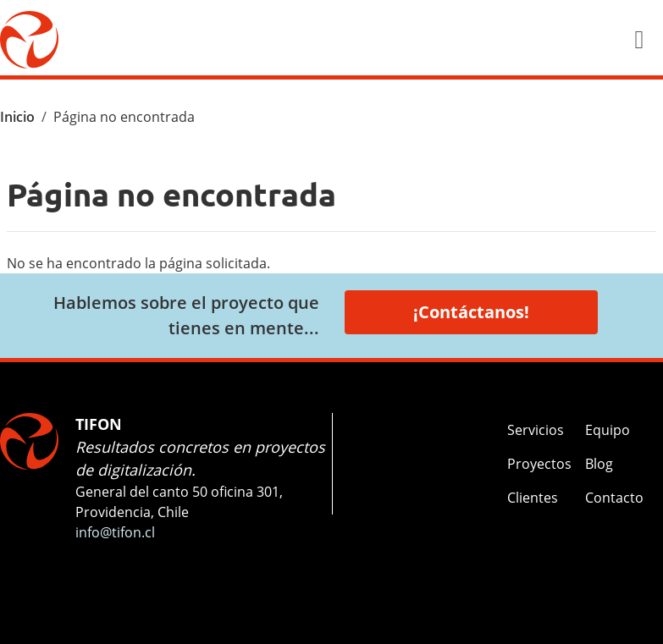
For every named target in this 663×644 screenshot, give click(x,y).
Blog (599, 464)
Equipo (608, 430)
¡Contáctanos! (471, 312)
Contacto (614, 498)
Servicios (536, 430)
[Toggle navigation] (639, 40)
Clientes (533, 498)
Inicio (17, 117)
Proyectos (539, 464)
